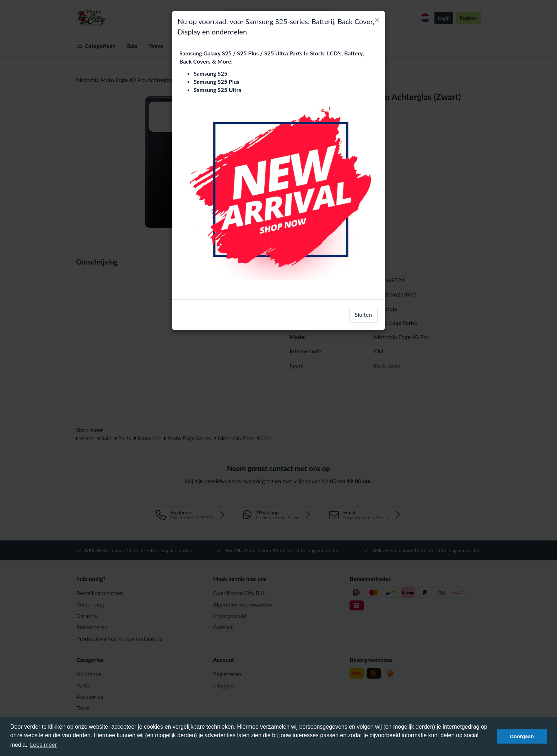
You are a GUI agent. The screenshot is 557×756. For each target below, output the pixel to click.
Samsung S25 (210, 73)
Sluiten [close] (363, 314)
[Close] (377, 20)
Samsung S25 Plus (217, 81)
